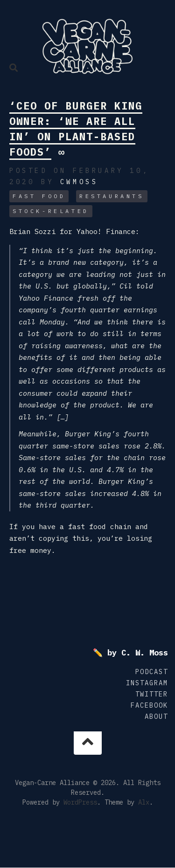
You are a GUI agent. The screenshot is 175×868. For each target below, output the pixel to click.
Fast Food (39, 196)
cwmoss (79, 182)
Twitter (152, 694)
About (156, 716)
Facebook (149, 705)
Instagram (147, 683)
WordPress (80, 802)
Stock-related (51, 211)
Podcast (152, 672)
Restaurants (112, 196)
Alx (144, 802)
